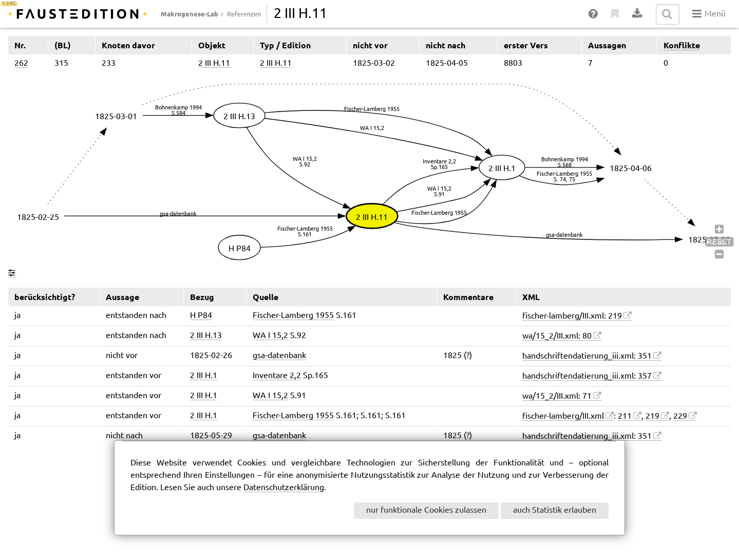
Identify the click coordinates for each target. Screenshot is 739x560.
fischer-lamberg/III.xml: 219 (572, 316)
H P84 (201, 316)
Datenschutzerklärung (284, 488)
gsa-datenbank (279, 356)
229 (680, 416)
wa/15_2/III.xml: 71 (557, 396)
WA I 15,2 (270, 336)
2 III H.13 (206, 336)
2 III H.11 (214, 63)
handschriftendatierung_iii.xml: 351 (587, 356)
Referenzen (244, 14)
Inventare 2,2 (277, 376)
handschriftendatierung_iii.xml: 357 (587, 376)
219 (652, 416)
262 (21, 63)
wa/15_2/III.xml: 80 (557, 336)
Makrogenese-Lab (190, 14)
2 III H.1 (204, 376)
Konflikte (682, 45)
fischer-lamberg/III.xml (563, 416)
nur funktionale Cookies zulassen (426, 510)
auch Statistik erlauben (555, 510)
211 (625, 416)
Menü (709, 14)
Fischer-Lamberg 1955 (293, 316)
